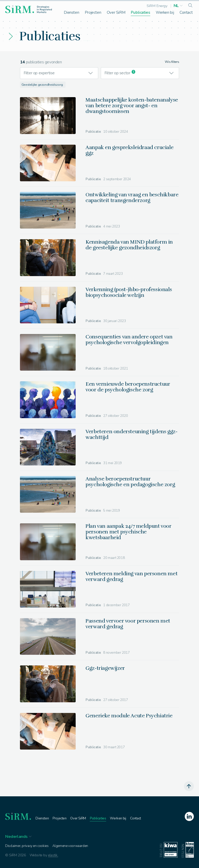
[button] (178, 6)
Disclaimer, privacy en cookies (28, 846)
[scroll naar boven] (189, 786)
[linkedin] (187, 817)
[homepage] (29, 9)
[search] (190, 6)
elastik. (53, 855)
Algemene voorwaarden (74, 846)
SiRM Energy (157, 6)
